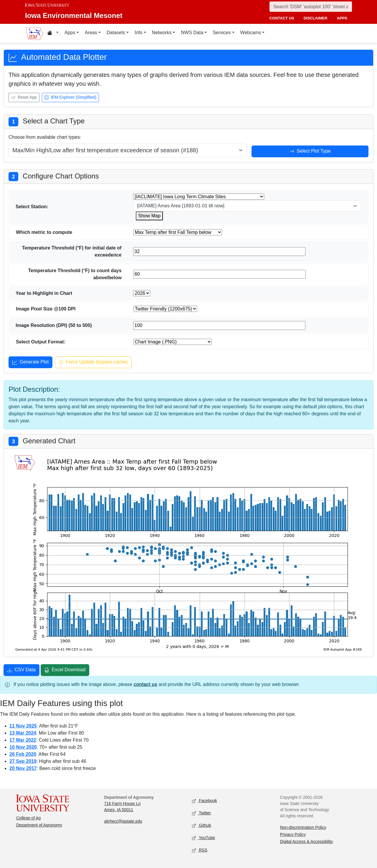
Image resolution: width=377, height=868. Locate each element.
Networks (162, 33)
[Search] (311, 7)
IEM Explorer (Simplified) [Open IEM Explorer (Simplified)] (71, 98)
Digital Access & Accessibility (307, 841)
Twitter (201, 813)
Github (201, 825)
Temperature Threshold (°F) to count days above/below (75, 274)
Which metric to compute (44, 232)
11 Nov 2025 (23, 726)
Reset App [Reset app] (24, 98)
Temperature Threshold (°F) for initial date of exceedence (72, 251)
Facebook (205, 801)
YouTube (204, 838)
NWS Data (192, 33)
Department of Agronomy (39, 825)
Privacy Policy (293, 834)
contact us (282, 18)
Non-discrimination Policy (303, 827)
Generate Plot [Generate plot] (30, 363)
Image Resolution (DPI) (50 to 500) (54, 325)
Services (222, 33)
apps (342, 18)
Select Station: (32, 207)
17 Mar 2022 (23, 740)
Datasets (116, 33)
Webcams (251, 33)
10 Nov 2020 (23, 747)
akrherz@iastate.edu (123, 821)
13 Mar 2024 (23, 733)
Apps (70, 33)
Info (139, 33)
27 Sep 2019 (23, 761)
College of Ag (28, 818)
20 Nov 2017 (23, 768)
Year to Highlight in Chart (44, 293)
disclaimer (316, 18)
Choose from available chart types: (45, 137)
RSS (200, 850)
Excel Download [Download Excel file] (65, 670)
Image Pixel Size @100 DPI (46, 309)
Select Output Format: (41, 342)
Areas (91, 33)
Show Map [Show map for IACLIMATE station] (149, 216)
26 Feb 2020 (23, 754)
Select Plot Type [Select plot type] (310, 152)
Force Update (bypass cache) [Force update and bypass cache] (93, 363)
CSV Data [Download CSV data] (22, 670)
